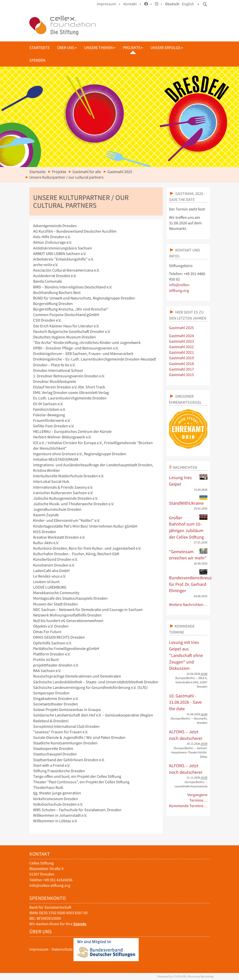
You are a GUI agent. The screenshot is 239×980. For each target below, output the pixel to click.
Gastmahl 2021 (181, 352)
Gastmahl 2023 (181, 341)
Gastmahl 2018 (181, 364)
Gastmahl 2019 (181, 358)
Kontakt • (132, 4)
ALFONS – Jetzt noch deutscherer (186, 735)
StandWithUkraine (188, 501)
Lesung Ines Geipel (188, 481)
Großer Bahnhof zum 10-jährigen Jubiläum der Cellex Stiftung (188, 527)
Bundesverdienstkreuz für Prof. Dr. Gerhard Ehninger (188, 581)
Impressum (39, 949)
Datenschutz (62, 949)
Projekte (133, 48)
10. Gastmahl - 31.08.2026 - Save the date (185, 702)
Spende (80, 924)
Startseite (39, 48)
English (188, 4)
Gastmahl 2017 (181, 369)
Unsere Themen (100, 48)
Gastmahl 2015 (181, 375)
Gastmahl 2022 (181, 347)
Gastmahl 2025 (120, 172)
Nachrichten (185, 467)
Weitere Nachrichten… (188, 605)
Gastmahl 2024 (181, 336)
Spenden (37, 60)
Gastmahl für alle (87, 172)
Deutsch (172, 4)
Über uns (67, 48)
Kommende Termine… (188, 806)
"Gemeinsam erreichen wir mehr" (188, 555)
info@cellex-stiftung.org (50, 885)
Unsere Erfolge (167, 48)
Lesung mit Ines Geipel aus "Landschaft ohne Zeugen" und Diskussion (186, 655)
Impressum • (108, 4)
